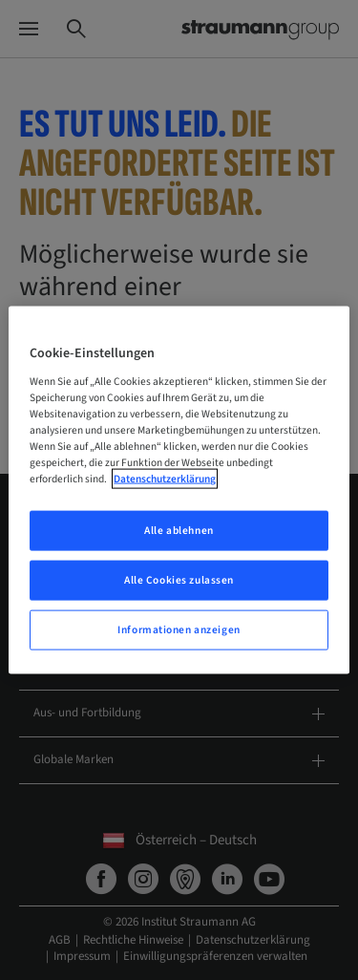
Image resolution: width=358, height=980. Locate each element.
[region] (179, 490)
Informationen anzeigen (179, 629)
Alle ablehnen (179, 531)
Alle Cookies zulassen (179, 580)
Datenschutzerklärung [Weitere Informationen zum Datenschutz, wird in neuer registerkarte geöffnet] (165, 479)
